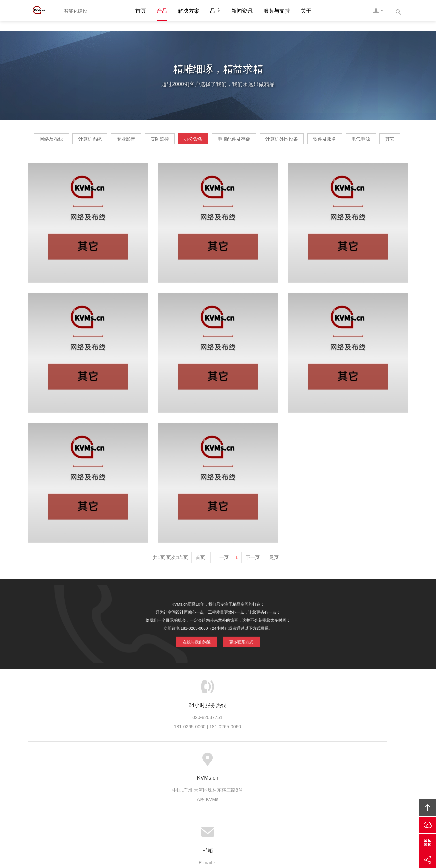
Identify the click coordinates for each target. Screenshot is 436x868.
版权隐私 (263, 782)
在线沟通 (428, 825)
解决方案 (189, 11)
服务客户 (208, 782)
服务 (130, 782)
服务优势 (153, 782)
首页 (141, 11)
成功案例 (235, 782)
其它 (265, 162)
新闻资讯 (242, 11)
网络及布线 (65, 141)
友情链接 (336, 782)
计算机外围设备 (365, 141)
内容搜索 (398, 11)
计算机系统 (115, 141)
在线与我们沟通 (199, 659)
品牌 (215, 11)
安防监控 (208, 141)
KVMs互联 (275, 817)
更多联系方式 (238, 659)
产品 (162, 11)
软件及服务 (177, 162)
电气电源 (224, 162)
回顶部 (428, 808)
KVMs (43, 11)
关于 (306, 11)
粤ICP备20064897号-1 (228, 826)
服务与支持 (277, 11)
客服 (378, 11)
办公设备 (253, 141)
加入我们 (290, 782)
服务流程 (180, 782)
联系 (313, 782)
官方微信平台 (428, 842)
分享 (428, 860)
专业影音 (163, 141)
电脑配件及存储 (306, 141)
